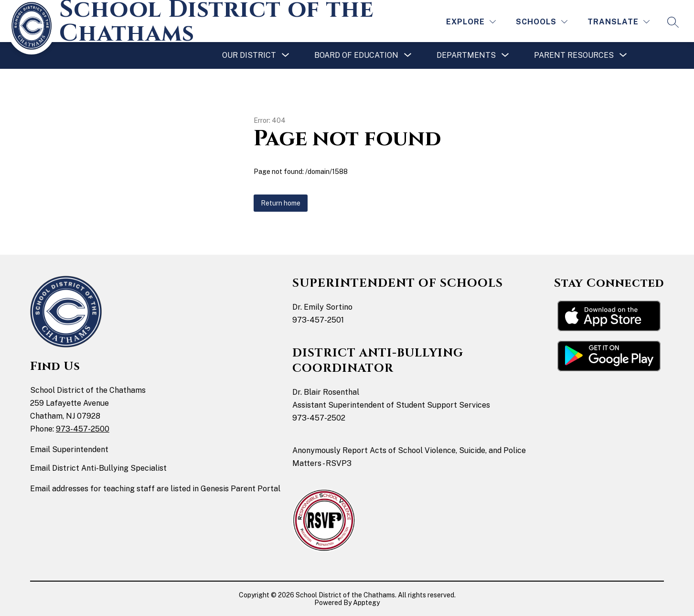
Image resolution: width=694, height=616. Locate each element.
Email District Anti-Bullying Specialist (98, 468)
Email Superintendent (69, 449)
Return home (281, 203)
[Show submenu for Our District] (249, 55)
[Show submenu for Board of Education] (356, 55)
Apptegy (366, 603)
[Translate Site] (619, 22)
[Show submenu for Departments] (466, 55)
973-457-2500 (83, 429)
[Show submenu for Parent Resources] (574, 55)
